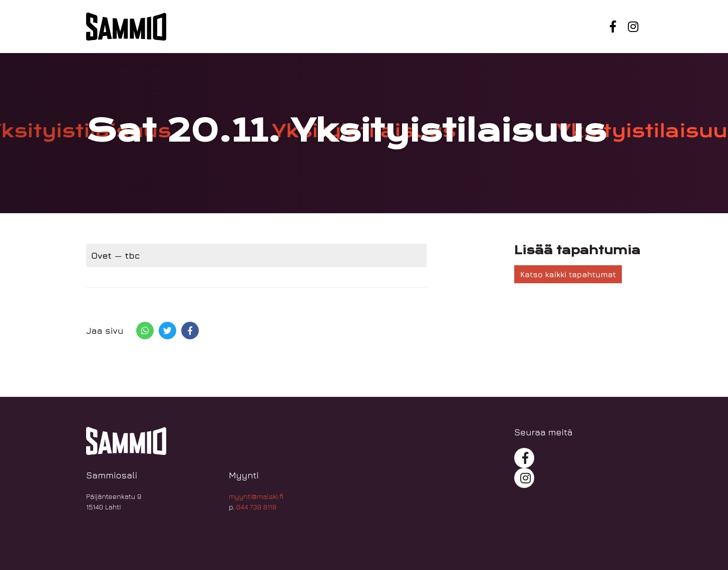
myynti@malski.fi (256, 496)
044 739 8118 (257, 507)
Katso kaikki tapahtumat (568, 274)
